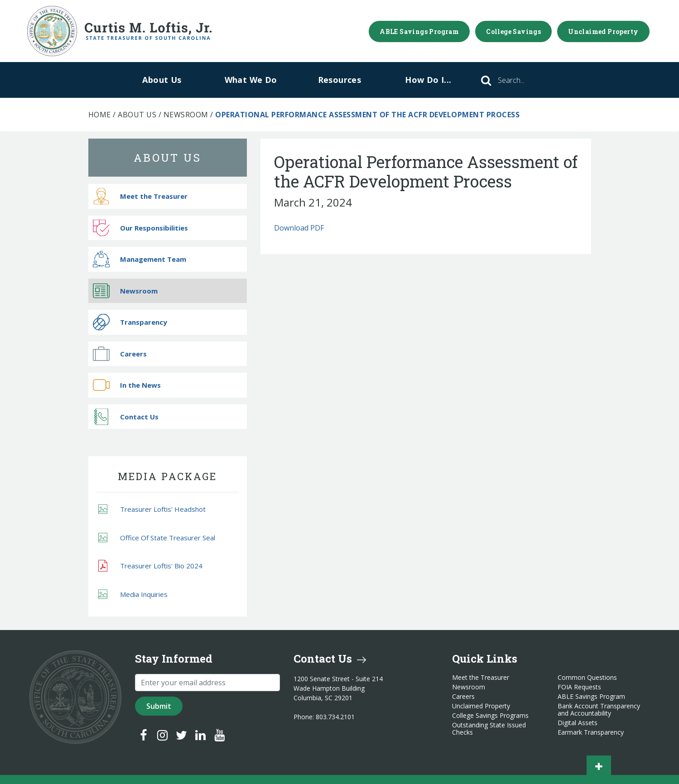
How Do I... (428, 80)
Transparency (130, 322)
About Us (162, 80)
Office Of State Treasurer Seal (157, 537)
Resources (340, 80)
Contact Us (126, 416)
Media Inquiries (133, 594)
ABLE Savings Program (419, 31)
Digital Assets (578, 723)
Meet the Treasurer (140, 196)
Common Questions (587, 678)
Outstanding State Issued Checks (489, 729)
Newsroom (186, 115)
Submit (159, 706)
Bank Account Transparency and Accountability (599, 710)
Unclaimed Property (603, 31)
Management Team (140, 259)
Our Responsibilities (140, 228)
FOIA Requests (579, 687)
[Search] (524, 80)
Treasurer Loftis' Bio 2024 (150, 566)
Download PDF (299, 228)
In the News (127, 385)
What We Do (251, 80)
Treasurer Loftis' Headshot (152, 509)
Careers (120, 354)
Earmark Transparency (591, 732)
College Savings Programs (490, 716)
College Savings (513, 31)
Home (100, 115)
